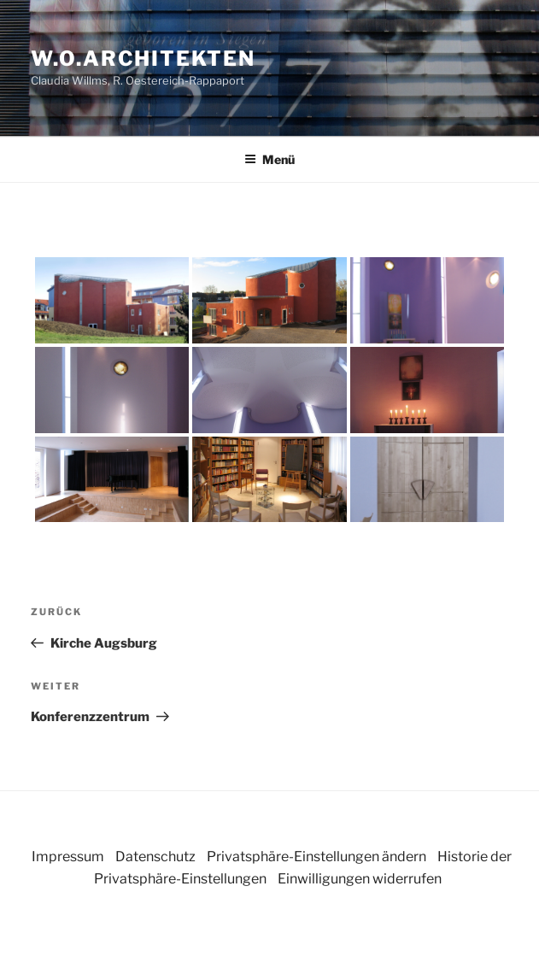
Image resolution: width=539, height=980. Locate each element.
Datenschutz (155, 857)
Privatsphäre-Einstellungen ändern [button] (316, 857)
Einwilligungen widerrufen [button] (360, 879)
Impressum (68, 857)
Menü (269, 159)
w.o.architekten (143, 59)
